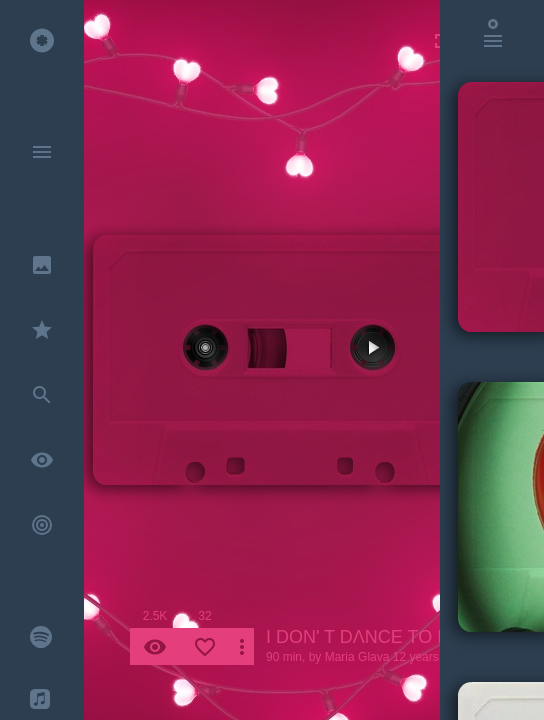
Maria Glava (357, 657)
